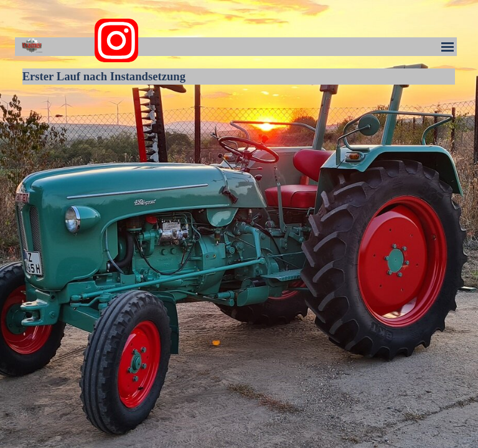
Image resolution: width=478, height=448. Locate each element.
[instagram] (116, 40)
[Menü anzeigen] (448, 47)
